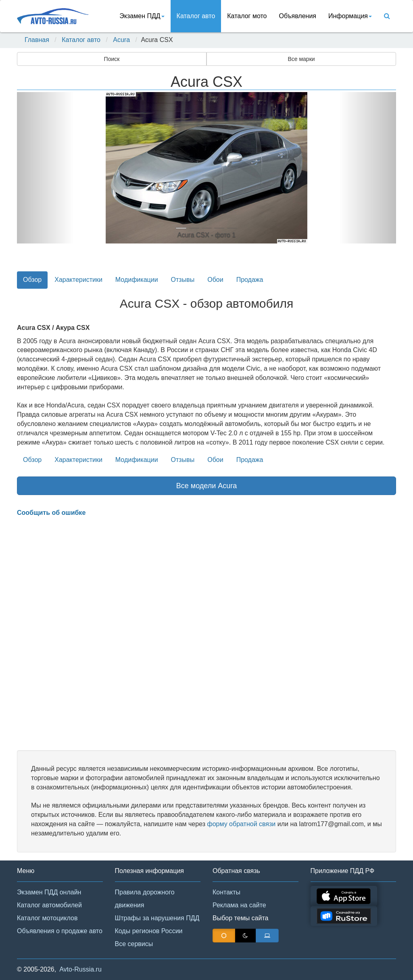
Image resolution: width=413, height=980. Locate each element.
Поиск (112, 59)
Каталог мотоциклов (47, 918)
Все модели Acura (207, 486)
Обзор (32, 280)
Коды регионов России (149, 931)
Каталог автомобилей (49, 905)
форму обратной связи (241, 824)
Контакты (226, 892)
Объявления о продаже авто (60, 931)
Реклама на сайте (239, 905)
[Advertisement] (206, 634)
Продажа (250, 280)
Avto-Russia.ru (80, 969)
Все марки (301, 59)
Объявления (297, 16)
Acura (121, 40)
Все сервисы (134, 944)
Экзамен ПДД (142, 16)
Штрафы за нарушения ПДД (157, 918)
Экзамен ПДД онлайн (49, 892)
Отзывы (183, 280)
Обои (215, 280)
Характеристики (78, 280)
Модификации (137, 280)
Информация (350, 16)
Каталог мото (247, 16)
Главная (37, 40)
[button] (45, 168)
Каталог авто (196, 16)
